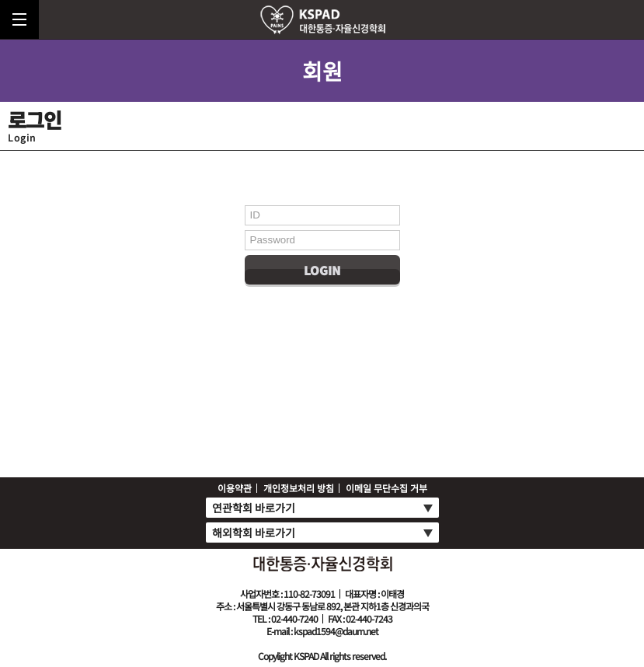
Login (322, 270)
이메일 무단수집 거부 (386, 488)
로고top (322, 19)
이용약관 (235, 488)
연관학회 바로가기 (254, 508)
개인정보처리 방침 (299, 488)
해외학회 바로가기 (254, 533)
